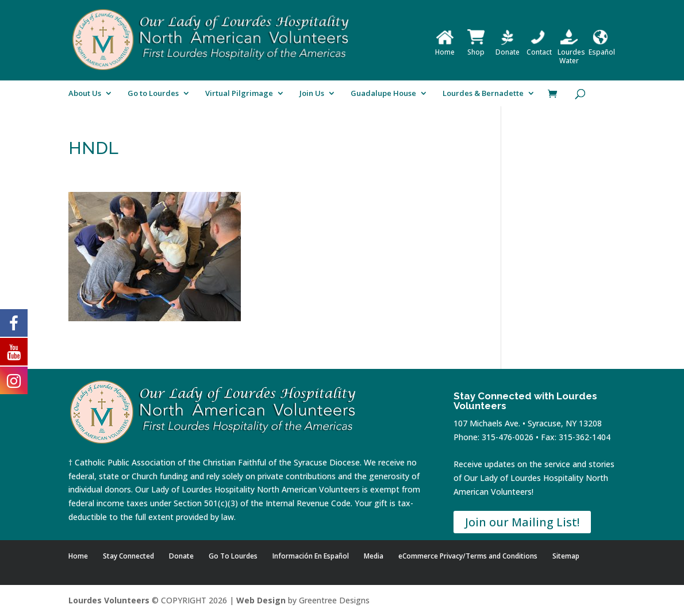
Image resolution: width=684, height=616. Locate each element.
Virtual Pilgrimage (239, 94)
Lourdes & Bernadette (483, 94)
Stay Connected (128, 556)
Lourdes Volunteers (109, 600)
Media (374, 556)
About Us (85, 94)
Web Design (261, 600)
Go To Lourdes (233, 556)
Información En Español (311, 556)
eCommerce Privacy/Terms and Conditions (468, 556)
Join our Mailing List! (522, 522)
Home (445, 48)
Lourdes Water (571, 52)
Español (602, 48)
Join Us (312, 94)
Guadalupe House (383, 94)
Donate (508, 48)
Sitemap (566, 556)
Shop (476, 48)
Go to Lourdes (153, 94)
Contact (539, 48)
